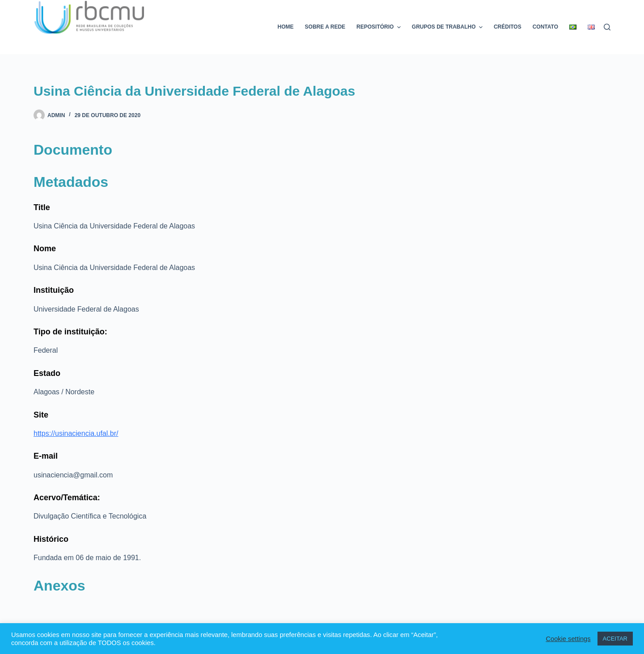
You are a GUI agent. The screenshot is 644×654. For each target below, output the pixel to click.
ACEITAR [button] (615, 639)
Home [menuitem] (286, 27)
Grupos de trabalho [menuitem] (448, 27)
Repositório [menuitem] (380, 27)
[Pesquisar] (607, 27)
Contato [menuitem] (545, 27)
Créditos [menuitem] (508, 27)
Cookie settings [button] (568, 639)
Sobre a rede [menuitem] (325, 27)
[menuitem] (573, 27)
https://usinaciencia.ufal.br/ (76, 433)
